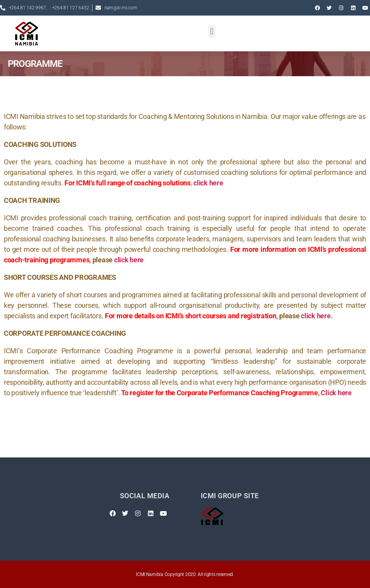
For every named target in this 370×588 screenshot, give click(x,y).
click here (129, 260)
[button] (212, 32)
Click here (336, 393)
